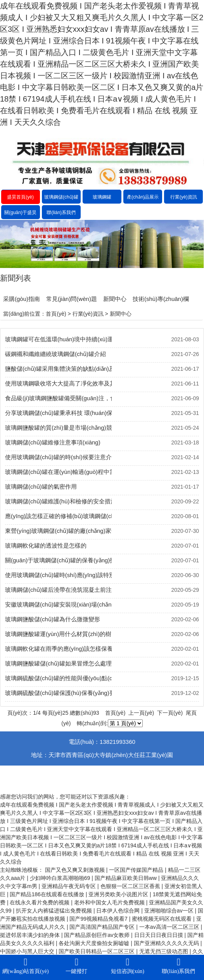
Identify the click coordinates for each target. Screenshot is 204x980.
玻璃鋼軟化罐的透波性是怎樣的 (46, 545)
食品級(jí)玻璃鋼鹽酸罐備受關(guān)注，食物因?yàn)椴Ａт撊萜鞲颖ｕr (58, 398)
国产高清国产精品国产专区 (103, 927)
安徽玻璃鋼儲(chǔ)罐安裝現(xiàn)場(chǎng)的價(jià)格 (58, 604)
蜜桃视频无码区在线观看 (163, 919)
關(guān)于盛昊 (20, 213)
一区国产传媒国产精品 (137, 870)
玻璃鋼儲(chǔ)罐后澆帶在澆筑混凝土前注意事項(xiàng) (58, 590)
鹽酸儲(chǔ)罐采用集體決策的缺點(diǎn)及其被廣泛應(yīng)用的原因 (58, 369)
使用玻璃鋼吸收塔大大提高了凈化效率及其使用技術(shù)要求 (58, 383)
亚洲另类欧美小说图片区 (119, 894)
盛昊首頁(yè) (20, 197)
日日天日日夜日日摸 (159, 935)
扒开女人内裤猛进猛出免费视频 (55, 911)
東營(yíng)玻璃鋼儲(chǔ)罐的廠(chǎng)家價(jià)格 (58, 531)
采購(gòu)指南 (22, 299)
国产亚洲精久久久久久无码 (167, 943)
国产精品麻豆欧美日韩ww (126, 878)
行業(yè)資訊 (184, 197)
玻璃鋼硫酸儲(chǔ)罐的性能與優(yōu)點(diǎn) (58, 678)
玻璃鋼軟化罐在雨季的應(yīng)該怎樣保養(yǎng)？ (58, 649)
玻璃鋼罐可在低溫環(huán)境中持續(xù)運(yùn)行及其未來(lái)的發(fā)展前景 (58, 339)
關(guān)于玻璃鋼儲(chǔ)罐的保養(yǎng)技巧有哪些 (58, 560)
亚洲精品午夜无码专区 (69, 886)
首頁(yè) (56, 314)
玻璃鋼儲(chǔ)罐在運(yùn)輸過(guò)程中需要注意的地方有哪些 (58, 472)
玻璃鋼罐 (102, 197)
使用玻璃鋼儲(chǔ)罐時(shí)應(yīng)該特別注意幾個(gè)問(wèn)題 (58, 575)
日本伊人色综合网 (119, 911)
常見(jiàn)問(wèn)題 (72, 299)
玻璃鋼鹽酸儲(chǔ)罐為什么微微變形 (53, 619)
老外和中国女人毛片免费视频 (110, 902)
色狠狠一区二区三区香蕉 (131, 886)
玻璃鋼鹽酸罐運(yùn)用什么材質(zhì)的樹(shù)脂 (58, 634)
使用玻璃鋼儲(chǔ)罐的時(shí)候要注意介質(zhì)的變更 (58, 457)
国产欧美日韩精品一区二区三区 (97, 951)
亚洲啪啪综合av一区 (170, 911)
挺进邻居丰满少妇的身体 (31, 935)
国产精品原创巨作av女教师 (98, 935)
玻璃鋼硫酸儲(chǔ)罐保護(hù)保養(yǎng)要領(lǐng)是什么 (58, 693)
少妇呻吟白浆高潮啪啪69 (61, 878)
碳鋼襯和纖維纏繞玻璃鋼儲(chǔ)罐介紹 (55, 354)
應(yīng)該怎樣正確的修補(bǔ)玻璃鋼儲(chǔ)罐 (58, 516)
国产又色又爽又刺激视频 (76, 870)
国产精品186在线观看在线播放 (48, 894)
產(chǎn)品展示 (143, 197)
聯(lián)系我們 (61, 213)
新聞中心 (115, 299)
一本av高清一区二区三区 (170, 927)
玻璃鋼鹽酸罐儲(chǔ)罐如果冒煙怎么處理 (58, 663)
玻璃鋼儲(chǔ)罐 (61, 197)
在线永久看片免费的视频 (40, 902)
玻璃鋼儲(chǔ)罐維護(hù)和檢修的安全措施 (58, 501)
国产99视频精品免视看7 (99, 919)
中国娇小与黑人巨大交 (28, 951)
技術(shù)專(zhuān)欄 (161, 299)
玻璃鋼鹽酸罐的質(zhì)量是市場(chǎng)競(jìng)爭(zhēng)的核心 (58, 428)
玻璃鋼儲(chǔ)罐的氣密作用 (41, 487)
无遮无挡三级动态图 (164, 951)
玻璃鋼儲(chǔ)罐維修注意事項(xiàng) (53, 442)
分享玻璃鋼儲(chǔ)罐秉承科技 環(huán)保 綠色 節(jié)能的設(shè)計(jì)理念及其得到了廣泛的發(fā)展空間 (58, 413)
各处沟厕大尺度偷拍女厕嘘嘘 (95, 943)
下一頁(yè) (170, 713)
